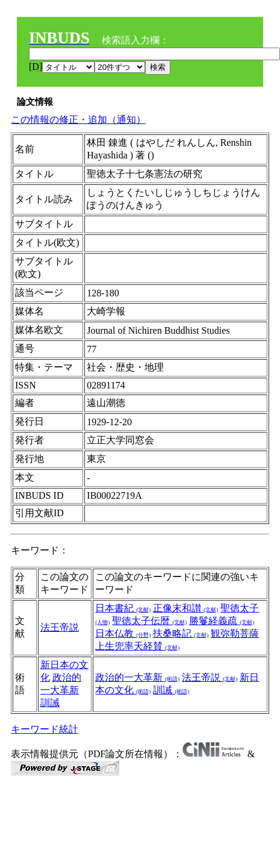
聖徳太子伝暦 (149, 621)
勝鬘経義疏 (222, 621)
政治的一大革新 (137, 677)
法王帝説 (60, 627)
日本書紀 (123, 608)
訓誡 (50, 703)
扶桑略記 (181, 633)
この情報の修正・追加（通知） (78, 120)
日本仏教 (123, 633)
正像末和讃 (185, 608)
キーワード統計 (45, 729)
